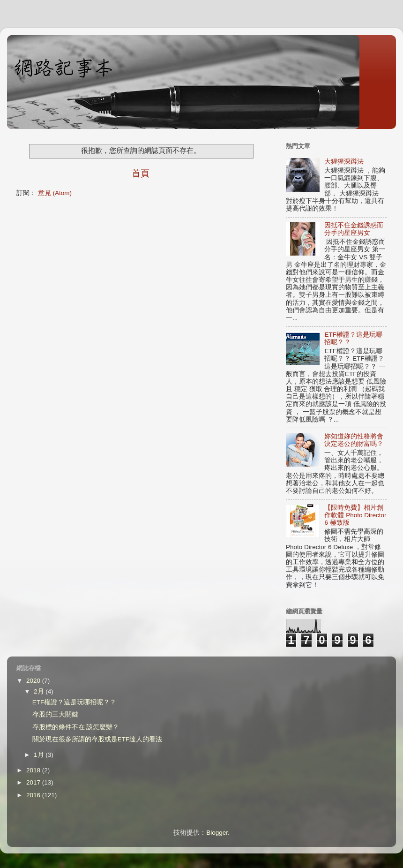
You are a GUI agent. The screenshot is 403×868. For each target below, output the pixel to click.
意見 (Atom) (55, 193)
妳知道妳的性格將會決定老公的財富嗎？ (354, 440)
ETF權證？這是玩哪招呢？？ (75, 702)
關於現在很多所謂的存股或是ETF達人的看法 (97, 739)
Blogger (217, 833)
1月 (40, 755)
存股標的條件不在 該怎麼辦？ (76, 727)
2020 (34, 681)
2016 (34, 795)
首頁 (141, 173)
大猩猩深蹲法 (344, 162)
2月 (40, 691)
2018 (34, 770)
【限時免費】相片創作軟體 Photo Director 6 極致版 (355, 515)
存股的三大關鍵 (55, 714)
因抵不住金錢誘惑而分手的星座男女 (354, 229)
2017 (34, 782)
